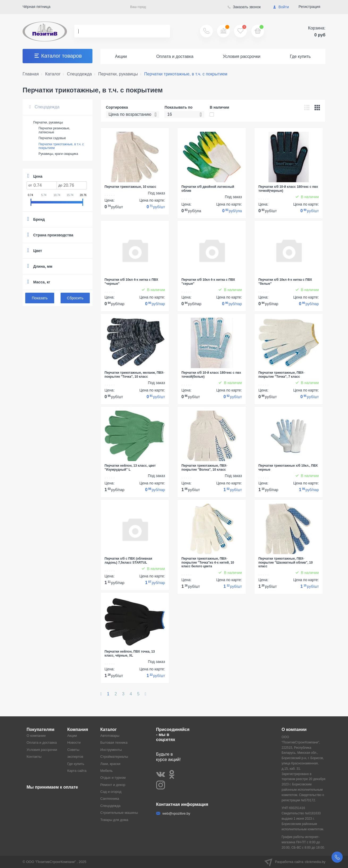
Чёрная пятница (37, 7)
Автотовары (110, 736)
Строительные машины (119, 813)
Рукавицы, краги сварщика (58, 154)
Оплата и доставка (175, 56)
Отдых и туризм (113, 778)
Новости (74, 743)
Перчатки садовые (52, 138)
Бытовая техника (114, 743)
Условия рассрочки (242, 56)
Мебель (107, 771)
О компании (36, 736)
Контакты (34, 757)
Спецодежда (44, 107)
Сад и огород (111, 792)
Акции (121, 56)
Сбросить (75, 298)
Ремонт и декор (113, 785)
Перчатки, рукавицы (48, 122)
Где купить (300, 56)
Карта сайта (77, 771)
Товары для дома (114, 820)
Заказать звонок (244, 7)
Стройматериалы (114, 757)
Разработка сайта (295, 862)
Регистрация (309, 7)
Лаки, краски (111, 764)
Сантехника (110, 799)
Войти (281, 7)
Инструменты (111, 750)
